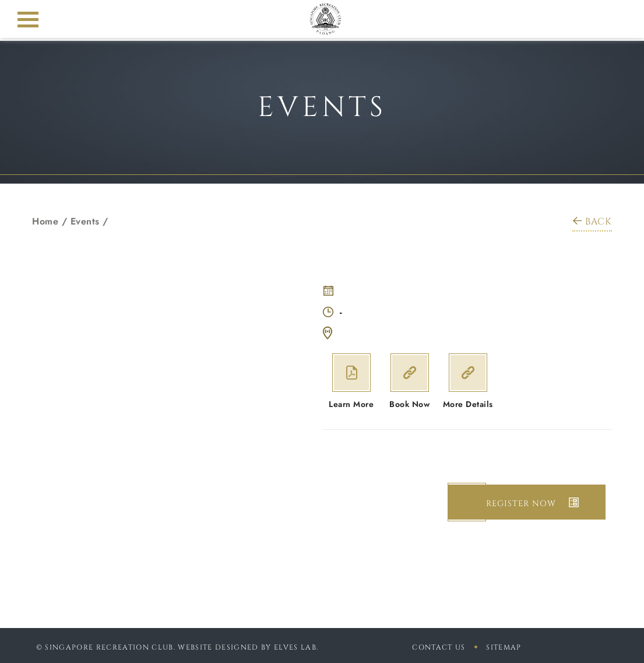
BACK (592, 222)
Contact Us (439, 647)
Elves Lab (295, 647)
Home (45, 221)
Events (85, 221)
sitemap (504, 647)
